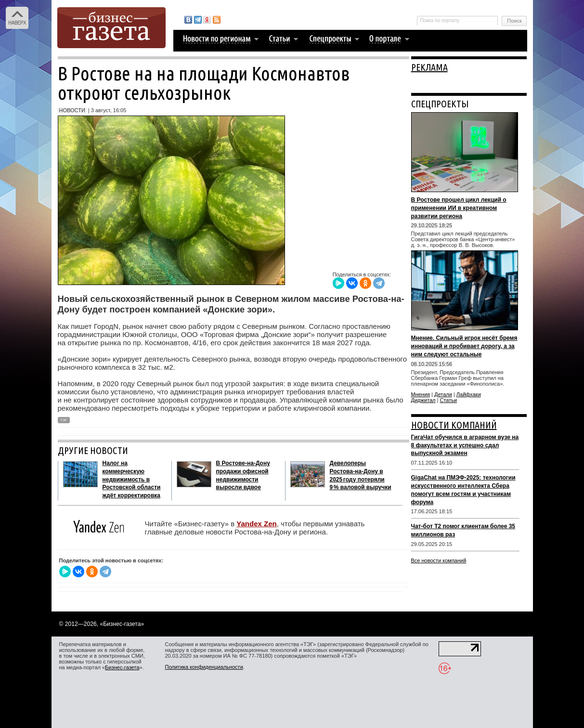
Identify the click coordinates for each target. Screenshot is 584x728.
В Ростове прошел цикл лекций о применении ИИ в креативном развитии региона (459, 208)
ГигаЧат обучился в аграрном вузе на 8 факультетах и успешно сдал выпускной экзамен (465, 445)
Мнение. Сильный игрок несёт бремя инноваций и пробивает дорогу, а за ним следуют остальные (464, 346)
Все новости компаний (439, 560)
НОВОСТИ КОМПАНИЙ (454, 425)
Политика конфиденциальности (204, 667)
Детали (443, 394)
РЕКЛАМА (429, 67)
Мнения (421, 394)
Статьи (448, 400)
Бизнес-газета (122, 667)
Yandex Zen (256, 524)
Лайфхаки (469, 394)
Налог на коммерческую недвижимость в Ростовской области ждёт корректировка (132, 479)
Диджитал (423, 400)
